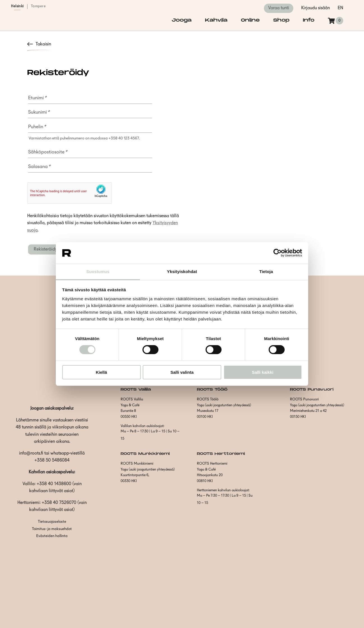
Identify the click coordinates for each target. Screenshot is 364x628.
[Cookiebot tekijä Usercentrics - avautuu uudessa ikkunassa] (277, 253)
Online (250, 20)
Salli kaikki (263, 372)
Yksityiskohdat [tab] (182, 271)
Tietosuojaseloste (52, 522)
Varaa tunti (279, 8)
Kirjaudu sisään (315, 8)
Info (309, 20)
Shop (281, 20)
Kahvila (216, 20)
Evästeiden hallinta (52, 536)
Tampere (38, 6)
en (340, 8)
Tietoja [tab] (266, 271)
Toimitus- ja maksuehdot (52, 529)
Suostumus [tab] (98, 271)
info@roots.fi (31, 453)
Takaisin (43, 44)
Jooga (182, 20)
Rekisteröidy (45, 249)
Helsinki (17, 6)
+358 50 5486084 (52, 460)
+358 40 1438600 (54, 484)
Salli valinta (182, 372)
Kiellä (101, 372)
